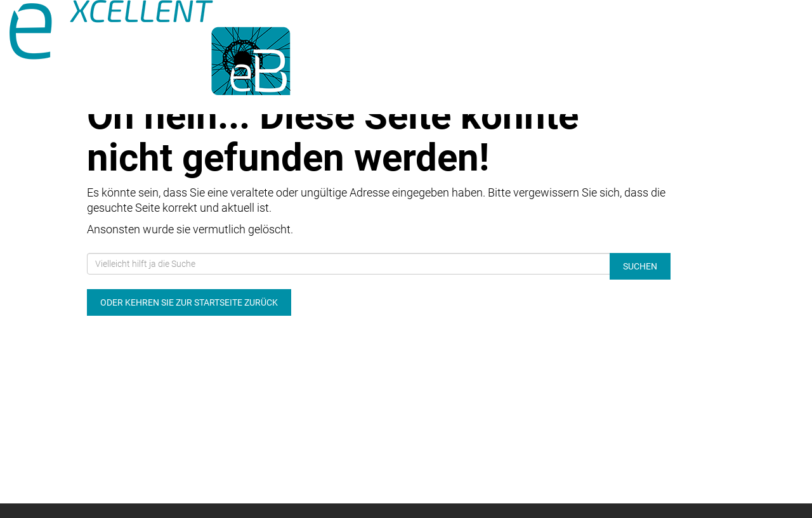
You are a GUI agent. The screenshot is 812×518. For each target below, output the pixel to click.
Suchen (640, 266)
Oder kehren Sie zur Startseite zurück (189, 302)
